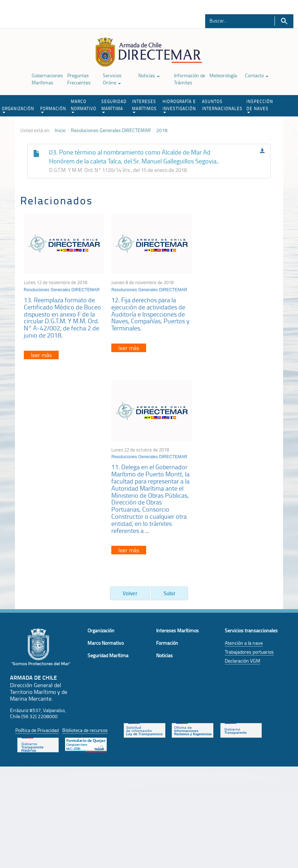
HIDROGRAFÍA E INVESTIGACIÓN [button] (179, 106)
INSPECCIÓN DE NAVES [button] (260, 106)
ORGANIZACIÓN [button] (18, 109)
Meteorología (223, 75)
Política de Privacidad (37, 562)
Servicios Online (112, 79)
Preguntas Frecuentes (79, 79)
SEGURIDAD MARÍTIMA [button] (114, 106)
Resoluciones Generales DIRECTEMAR (111, 130)
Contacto (257, 75)
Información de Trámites (190, 79)
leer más (41, 354)
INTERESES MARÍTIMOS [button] (144, 106)
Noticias (149, 75)
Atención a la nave (244, 474)
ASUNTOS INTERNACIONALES (222, 105)
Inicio (60, 130)
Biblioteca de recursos (85, 562)
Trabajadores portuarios (249, 483)
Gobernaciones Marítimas (47, 79)
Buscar (284, 21)
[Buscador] (236, 20)
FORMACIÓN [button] (53, 109)
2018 (162, 130)
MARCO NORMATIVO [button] (84, 106)
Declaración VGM (243, 492)
